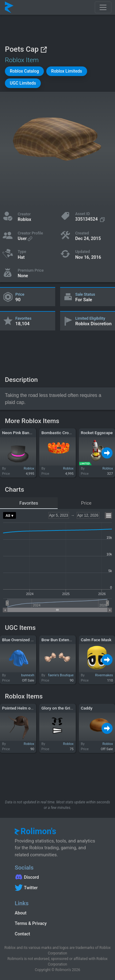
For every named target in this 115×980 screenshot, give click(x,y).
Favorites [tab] (29, 503)
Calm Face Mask (96, 640)
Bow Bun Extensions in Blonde (69, 640)
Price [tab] (86, 503)
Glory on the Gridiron (61, 708)
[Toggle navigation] (103, 7)
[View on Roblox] (44, 49)
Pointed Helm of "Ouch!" (24, 708)
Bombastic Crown (58, 433)
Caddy (86, 708)
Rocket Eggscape (97, 433)
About (21, 913)
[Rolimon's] (9, 7)
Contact (22, 934)
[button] (24, 71)
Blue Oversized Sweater (24, 640)
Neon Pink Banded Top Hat (27, 433)
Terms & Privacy (31, 923)
